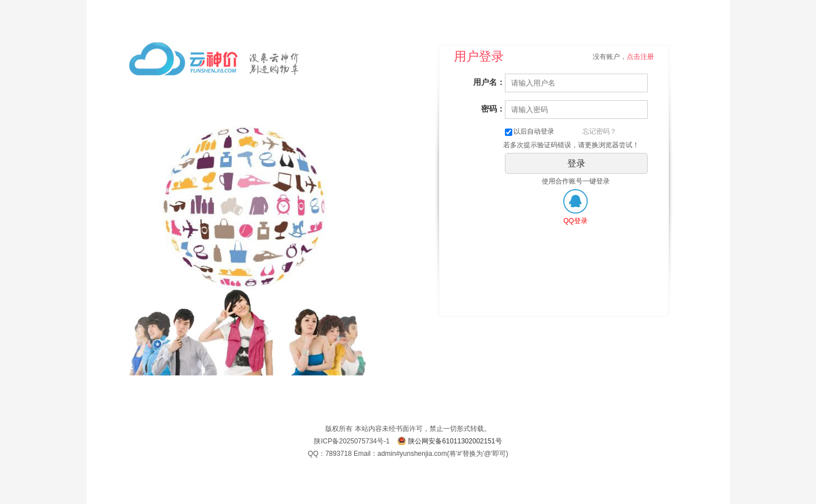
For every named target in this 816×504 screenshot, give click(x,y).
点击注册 (640, 57)
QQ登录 (575, 221)
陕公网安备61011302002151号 (455, 441)
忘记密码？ (600, 131)
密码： (493, 109)
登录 (576, 163)
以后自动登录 (530, 131)
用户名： (489, 82)
